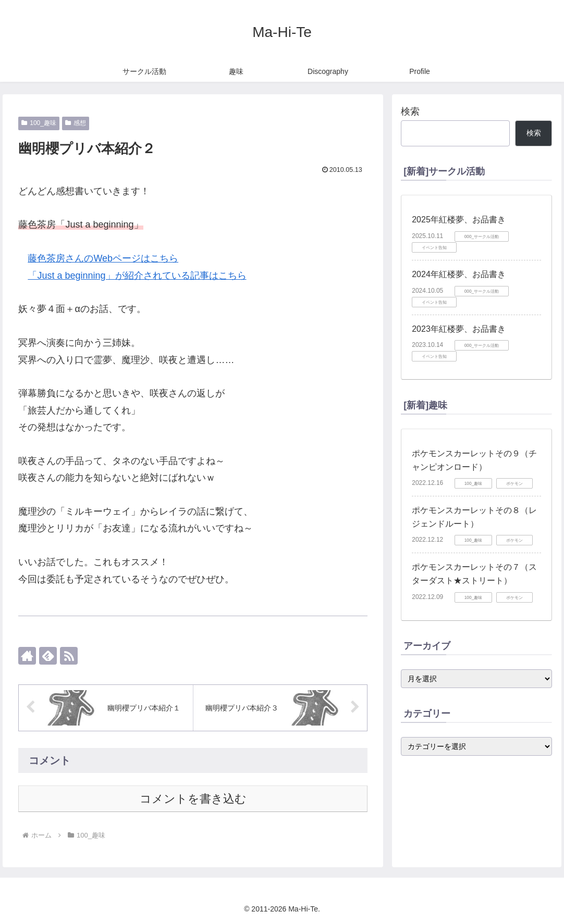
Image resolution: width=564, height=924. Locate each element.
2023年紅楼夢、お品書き (459, 329)
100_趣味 (39, 123)
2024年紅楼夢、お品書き (459, 274)
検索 (410, 111)
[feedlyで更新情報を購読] (48, 656)
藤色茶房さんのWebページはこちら (103, 258)
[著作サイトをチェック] (27, 656)
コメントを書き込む (193, 799)
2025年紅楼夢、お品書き (459, 220)
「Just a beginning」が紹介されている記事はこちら (137, 276)
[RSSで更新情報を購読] (69, 656)
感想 (76, 123)
